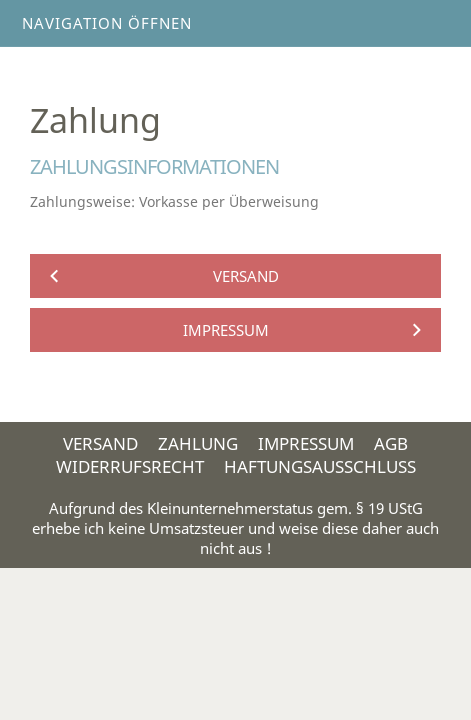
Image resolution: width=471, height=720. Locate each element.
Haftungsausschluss (320, 466)
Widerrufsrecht (130, 466)
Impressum (306, 443)
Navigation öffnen (107, 23)
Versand (100, 443)
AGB (391, 443)
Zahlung (198, 443)
